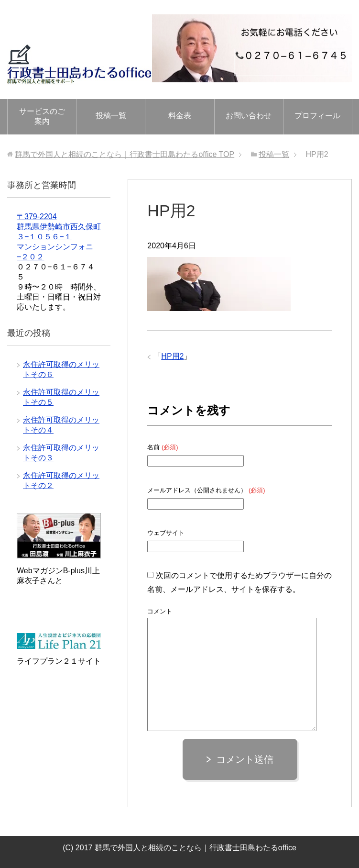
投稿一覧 (111, 116)
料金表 (180, 116)
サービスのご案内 (42, 116)
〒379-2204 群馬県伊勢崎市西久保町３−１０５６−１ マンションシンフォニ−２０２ (59, 237)
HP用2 (172, 356)
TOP (125, 154)
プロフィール (317, 116)
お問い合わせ (249, 116)
